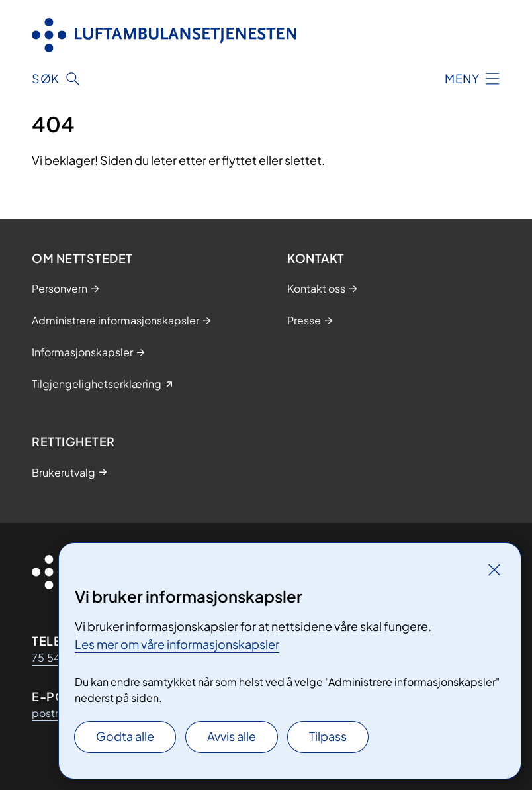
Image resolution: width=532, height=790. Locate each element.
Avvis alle (232, 736)
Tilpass (328, 736)
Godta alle (125, 736)
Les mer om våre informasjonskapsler (177, 644)
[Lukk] (494, 569)
